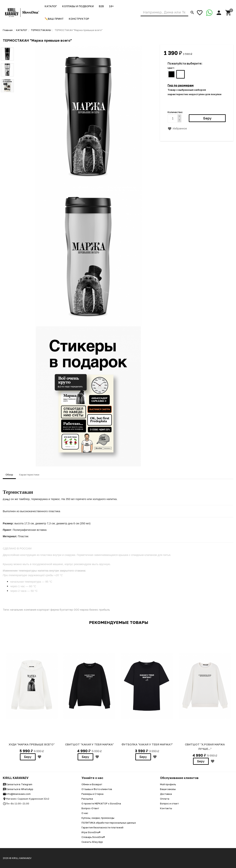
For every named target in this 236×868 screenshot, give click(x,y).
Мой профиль (168, 784)
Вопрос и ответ (169, 803)
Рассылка (87, 799)
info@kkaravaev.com (17, 794)
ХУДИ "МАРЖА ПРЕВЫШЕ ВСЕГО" (32, 744)
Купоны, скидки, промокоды (98, 818)
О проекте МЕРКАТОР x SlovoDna (101, 803)
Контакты (166, 808)
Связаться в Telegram (18, 784)
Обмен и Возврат (92, 784)
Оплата (165, 799)
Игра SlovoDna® (91, 832)
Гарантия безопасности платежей (102, 827)
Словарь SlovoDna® (93, 837)
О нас (85, 813)
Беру (28, 757)
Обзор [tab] (9, 475)
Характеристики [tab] (29, 475)
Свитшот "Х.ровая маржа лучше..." (205, 747)
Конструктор (79, 19)
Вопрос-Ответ (90, 808)
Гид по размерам (181, 85)
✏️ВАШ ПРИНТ (54, 19)
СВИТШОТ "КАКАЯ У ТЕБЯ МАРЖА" (89, 744)
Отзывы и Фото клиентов (97, 789)
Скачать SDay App (92, 842)
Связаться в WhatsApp (18, 789)
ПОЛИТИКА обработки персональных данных (109, 823)
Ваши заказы (168, 789)
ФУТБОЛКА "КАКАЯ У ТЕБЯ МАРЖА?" (147, 744)
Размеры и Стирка (92, 794)
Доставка (166, 794)
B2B (101, 6)
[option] (32, 695)
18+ (111, 6)
